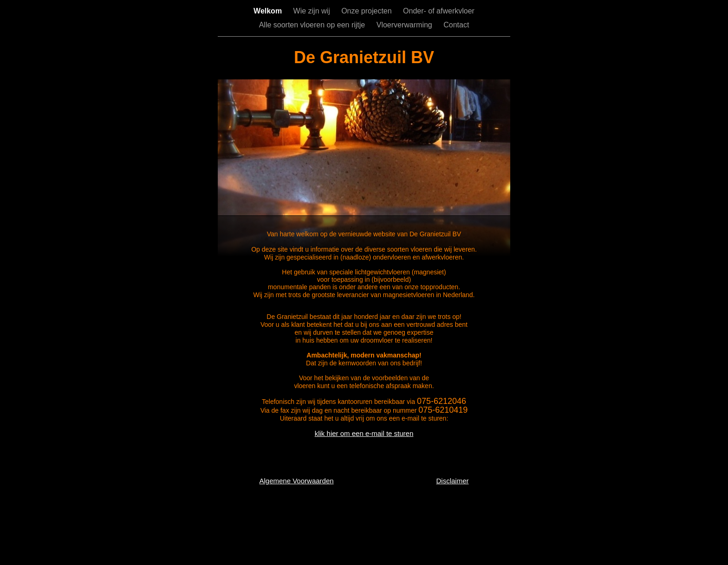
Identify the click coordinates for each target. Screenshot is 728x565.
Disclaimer (452, 481)
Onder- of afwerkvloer (439, 11)
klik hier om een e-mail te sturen (364, 433)
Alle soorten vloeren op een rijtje (313, 25)
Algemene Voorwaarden (296, 481)
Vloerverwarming (405, 25)
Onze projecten (367, 11)
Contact (456, 25)
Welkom (269, 11)
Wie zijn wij (313, 11)
